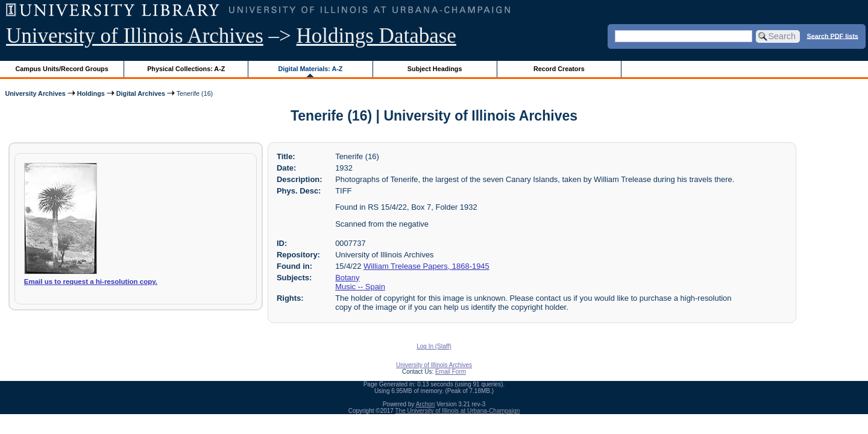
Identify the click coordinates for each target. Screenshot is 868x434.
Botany (347, 278)
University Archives (35, 93)
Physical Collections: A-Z (186, 69)
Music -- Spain (360, 287)
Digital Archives (141, 93)
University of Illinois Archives (135, 36)
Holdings (91, 93)
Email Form (451, 372)
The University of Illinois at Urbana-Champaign (458, 411)
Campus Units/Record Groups (62, 69)
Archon (426, 404)
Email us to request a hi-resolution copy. (91, 281)
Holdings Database (376, 36)
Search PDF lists (833, 36)
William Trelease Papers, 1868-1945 (426, 266)
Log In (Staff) (434, 346)
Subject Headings (435, 69)
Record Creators (559, 69)
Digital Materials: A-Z (310, 69)
